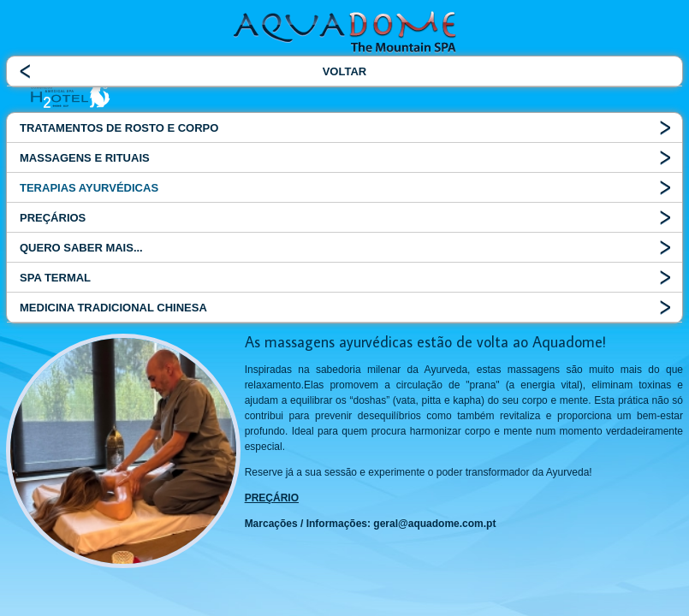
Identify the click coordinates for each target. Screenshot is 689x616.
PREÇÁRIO (272, 498)
